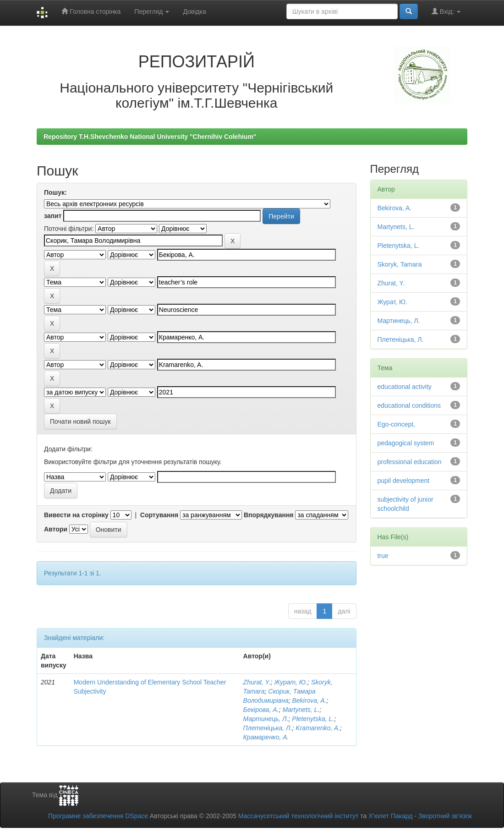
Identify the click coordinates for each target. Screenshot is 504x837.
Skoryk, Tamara (400, 264)
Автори (56, 529)
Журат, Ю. (291, 682)
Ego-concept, (397, 424)
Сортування (159, 515)
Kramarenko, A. (318, 728)
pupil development (404, 481)
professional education (410, 462)
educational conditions (409, 405)
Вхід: (446, 11)
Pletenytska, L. (313, 719)
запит (53, 216)
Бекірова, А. (261, 710)
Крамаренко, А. (266, 737)
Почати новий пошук (80, 421)
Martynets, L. (301, 710)
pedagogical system (406, 443)
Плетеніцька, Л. (268, 728)
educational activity (405, 387)
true (383, 556)
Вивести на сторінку (76, 515)
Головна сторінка (91, 11)
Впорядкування (269, 515)
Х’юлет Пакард (390, 816)
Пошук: (55, 192)
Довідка (194, 11)
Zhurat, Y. (257, 682)
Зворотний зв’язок (445, 816)
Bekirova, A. (310, 700)
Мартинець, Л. (266, 719)
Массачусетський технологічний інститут (299, 816)
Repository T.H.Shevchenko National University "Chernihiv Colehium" (150, 137)
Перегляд (152, 11)
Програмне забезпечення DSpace (98, 816)
